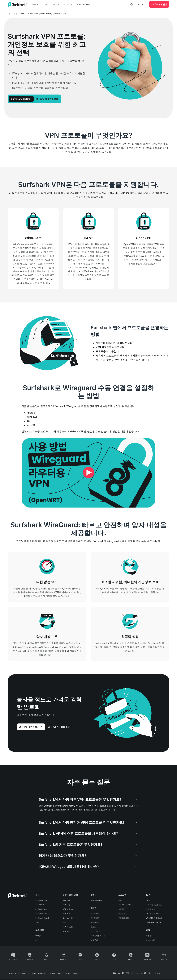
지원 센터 (150, 936)
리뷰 (65, 922)
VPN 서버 (67, 914)
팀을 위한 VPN (83, 4)
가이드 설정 (150, 940)
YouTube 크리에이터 (126, 905)
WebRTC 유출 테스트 (154, 918)
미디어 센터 (95, 918)
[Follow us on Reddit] (60, 973)
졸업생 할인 (123, 914)
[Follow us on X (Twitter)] (22, 973)
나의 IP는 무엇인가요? (154, 905)
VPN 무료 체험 (69, 931)
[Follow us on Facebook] (12, 973)
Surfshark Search (42, 918)
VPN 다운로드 (68, 927)
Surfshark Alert (41, 909)
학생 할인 (122, 909)
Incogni (38, 936)
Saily (37, 940)
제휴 (120, 900)
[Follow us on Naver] (75, 973)
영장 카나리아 (96, 931)
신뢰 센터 (94, 922)
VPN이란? (67, 900)
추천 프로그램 (124, 918)
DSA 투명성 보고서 (98, 936)
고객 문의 (94, 940)
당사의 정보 (95, 914)
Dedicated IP (68, 918)
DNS (148, 900)
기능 (15, 14)
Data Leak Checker (154, 922)
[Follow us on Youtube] (52, 973)
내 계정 (140, 4)
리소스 (68, 4)
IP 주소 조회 (151, 909)
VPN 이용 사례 (69, 909)
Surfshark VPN (41, 900)
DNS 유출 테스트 (152, 914)
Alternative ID (41, 905)
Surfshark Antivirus (43, 914)
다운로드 (55, 4)
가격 (45, 4)
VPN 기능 (67, 905)
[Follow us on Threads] (32, 973)
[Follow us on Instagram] (42, 973)
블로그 (93, 927)
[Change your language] (161, 974)
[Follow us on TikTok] (68, 973)
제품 (36, 4)
